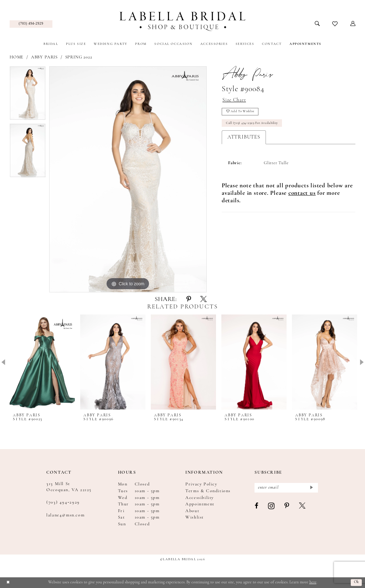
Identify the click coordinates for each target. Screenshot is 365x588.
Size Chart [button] (234, 101)
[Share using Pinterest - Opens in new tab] (189, 300)
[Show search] (317, 24)
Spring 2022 (79, 57)
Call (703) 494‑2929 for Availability (254, 125)
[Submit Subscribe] (311, 488)
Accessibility (200, 498)
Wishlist (195, 517)
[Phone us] (31, 24)
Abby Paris (44, 57)
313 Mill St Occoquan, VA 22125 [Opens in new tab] (69, 487)
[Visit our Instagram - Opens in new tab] (272, 507)
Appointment (200, 504)
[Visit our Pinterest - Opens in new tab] (287, 507)
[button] (353, 24)
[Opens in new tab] (302, 195)
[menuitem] (31, 24)
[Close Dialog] (8, 582)
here (313, 582)
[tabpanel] (28, 95)
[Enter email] (286, 488)
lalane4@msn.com (65, 515)
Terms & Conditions (208, 491)
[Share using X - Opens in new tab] (204, 300)
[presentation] (42, 362)
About (192, 511)
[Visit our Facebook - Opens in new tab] (257, 507)
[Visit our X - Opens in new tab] (303, 507)
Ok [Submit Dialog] (356, 582)
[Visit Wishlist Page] (335, 24)
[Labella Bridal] (182, 21)
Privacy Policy (201, 484)
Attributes (244, 139)
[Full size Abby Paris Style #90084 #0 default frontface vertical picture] (128, 179)
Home (17, 57)
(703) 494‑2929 (63, 503)
